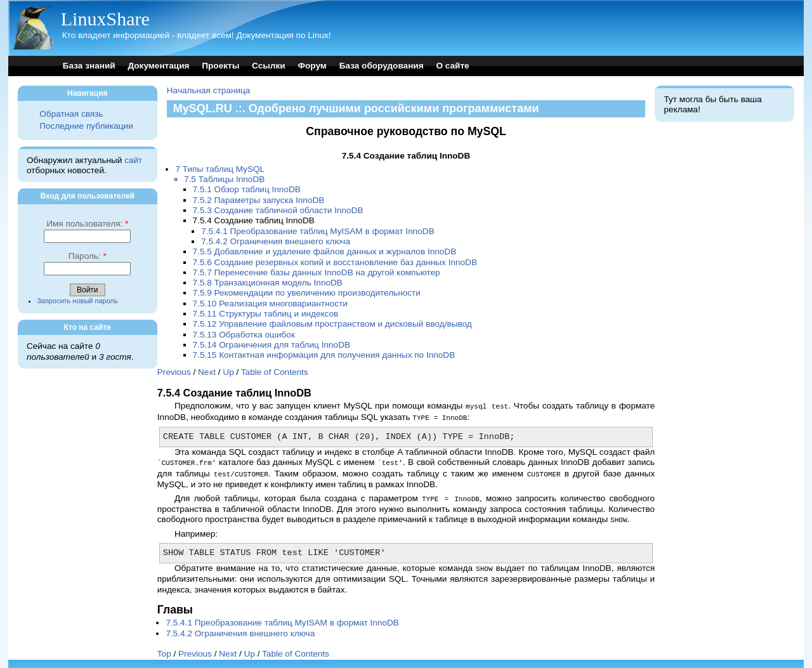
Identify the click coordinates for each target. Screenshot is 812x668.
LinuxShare (105, 19)
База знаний (89, 66)
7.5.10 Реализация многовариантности (270, 304)
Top (164, 649)
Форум (312, 66)
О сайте (452, 66)
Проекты (220, 66)
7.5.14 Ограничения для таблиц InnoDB (272, 345)
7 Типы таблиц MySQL (220, 169)
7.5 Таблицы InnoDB (224, 179)
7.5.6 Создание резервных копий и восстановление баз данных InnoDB (335, 262)
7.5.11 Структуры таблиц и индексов (266, 314)
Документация (158, 66)
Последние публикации (86, 126)
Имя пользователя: (87, 224)
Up (228, 372)
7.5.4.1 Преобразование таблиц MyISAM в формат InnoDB (318, 231)
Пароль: (88, 256)
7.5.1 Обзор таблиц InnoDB (247, 189)
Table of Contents (275, 372)
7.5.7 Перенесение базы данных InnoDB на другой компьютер (317, 272)
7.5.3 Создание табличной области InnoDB (278, 210)
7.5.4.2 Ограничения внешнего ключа (276, 241)
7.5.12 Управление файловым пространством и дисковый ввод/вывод (332, 324)
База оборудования (382, 66)
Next (207, 372)
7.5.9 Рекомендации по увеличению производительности (307, 293)
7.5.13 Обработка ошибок (244, 335)
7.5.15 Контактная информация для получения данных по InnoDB (324, 355)
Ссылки (269, 66)
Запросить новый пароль (77, 301)
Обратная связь (71, 114)
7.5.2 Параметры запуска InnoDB (259, 200)
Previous (174, 372)
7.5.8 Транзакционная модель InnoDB (268, 283)
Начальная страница (209, 90)
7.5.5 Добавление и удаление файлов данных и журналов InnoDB (325, 252)
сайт (133, 160)
